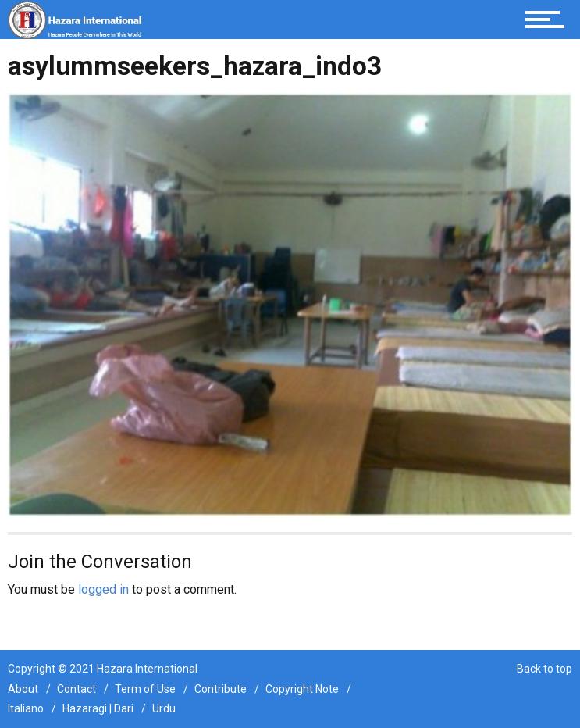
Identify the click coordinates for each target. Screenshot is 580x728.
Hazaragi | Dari (98, 708)
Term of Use (145, 689)
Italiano (26, 708)
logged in (103, 589)
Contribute (221, 689)
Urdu (164, 708)
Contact (77, 689)
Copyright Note (302, 689)
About (23, 689)
